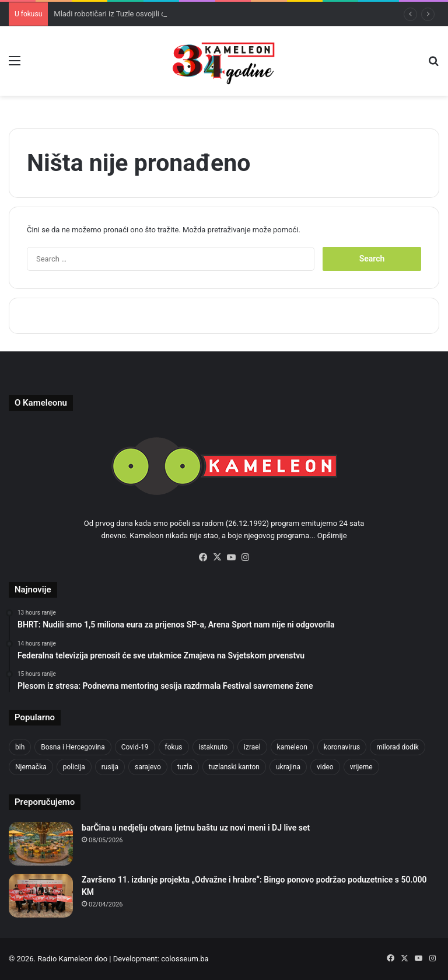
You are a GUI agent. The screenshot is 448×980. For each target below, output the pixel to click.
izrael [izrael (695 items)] (252, 747)
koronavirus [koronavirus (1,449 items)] (342, 747)
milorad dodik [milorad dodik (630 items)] (398, 747)
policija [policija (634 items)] (74, 767)
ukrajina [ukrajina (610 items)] (288, 767)
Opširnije (332, 536)
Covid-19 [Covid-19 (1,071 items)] (135, 747)
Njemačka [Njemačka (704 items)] (31, 767)
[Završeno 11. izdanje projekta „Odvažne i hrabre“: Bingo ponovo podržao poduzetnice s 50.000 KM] (41, 896)
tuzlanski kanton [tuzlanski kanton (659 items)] (234, 767)
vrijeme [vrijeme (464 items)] (361, 767)
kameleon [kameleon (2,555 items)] (292, 747)
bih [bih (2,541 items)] (20, 747)
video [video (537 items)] (325, 767)
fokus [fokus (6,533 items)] (174, 747)
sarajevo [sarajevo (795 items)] (148, 767)
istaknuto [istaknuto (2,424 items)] (213, 747)
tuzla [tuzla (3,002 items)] (185, 767)
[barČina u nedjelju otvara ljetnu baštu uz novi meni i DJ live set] (41, 844)
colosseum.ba (185, 959)
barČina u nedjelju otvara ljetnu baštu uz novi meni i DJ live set (196, 828)
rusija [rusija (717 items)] (110, 767)
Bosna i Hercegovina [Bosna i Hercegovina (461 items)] (73, 747)
